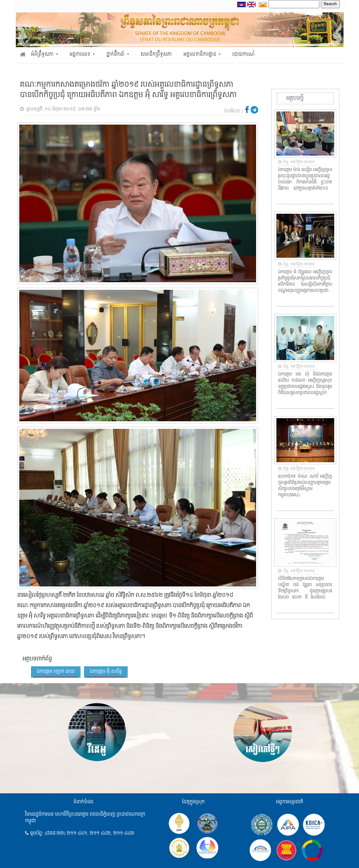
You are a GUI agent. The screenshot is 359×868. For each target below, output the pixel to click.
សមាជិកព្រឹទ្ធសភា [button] (156, 55)
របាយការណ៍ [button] (244, 55)
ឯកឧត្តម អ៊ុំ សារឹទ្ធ (106, 671)
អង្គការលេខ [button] (81, 55)
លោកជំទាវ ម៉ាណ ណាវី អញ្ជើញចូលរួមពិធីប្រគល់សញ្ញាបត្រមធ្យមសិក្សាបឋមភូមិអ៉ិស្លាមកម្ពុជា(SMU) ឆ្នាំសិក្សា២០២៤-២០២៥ (305, 486)
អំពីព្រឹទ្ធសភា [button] (43, 55)
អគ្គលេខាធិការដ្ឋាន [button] (200, 55)
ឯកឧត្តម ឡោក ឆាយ (56, 671)
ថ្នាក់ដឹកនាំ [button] (116, 55)
